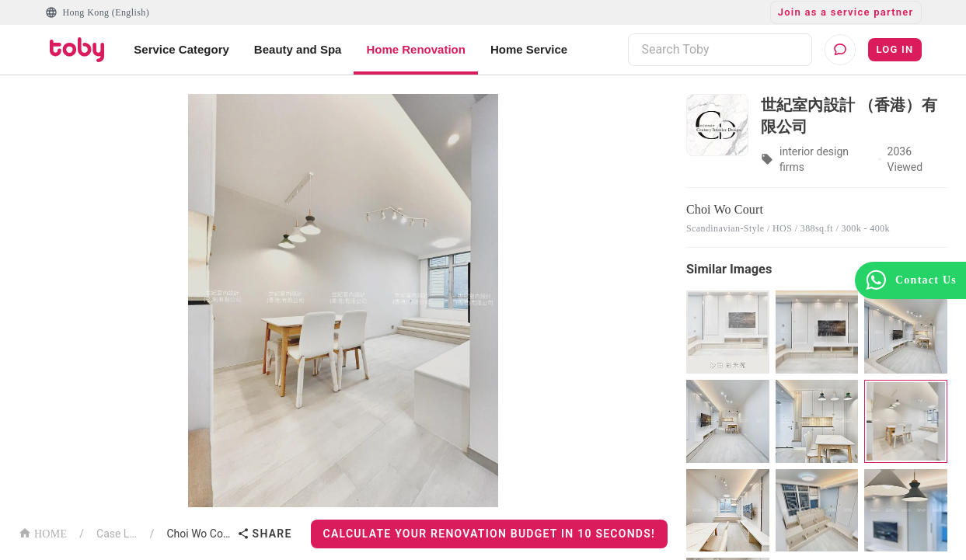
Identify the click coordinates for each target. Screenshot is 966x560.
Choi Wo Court (198, 534)
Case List (117, 534)
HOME (43, 532)
